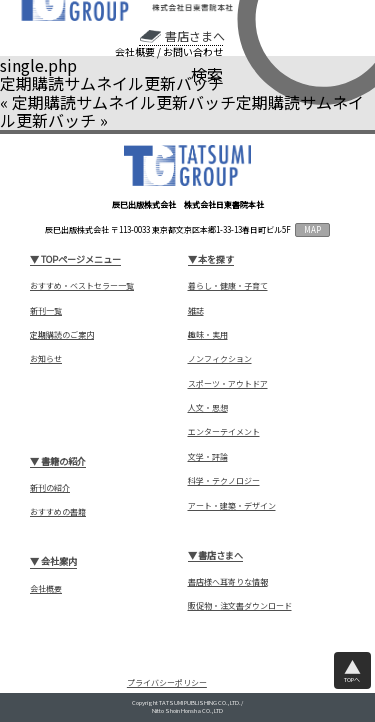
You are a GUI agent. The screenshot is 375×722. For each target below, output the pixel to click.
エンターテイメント (224, 432)
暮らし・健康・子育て (228, 286)
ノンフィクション (220, 359)
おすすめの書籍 (58, 512)
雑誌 (196, 311)
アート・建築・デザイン (232, 506)
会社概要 (135, 52)
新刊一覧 (46, 311)
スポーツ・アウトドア (228, 384)
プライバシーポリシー (167, 682)
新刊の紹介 (50, 488)
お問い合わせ (193, 52)
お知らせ (46, 359)
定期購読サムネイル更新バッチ (124, 102)
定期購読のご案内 (62, 335)
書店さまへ (195, 36)
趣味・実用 (208, 335)
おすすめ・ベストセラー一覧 (82, 286)
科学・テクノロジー (224, 481)
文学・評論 (208, 457)
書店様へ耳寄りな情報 (228, 582)
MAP (312, 229)
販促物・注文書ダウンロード (240, 606)
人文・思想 (208, 408)
